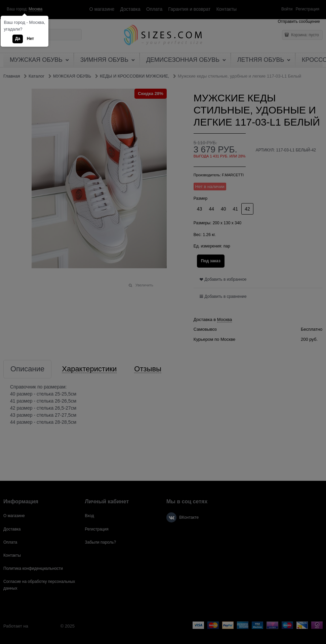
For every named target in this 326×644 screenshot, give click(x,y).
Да (18, 39)
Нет (30, 39)
